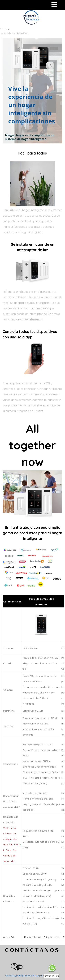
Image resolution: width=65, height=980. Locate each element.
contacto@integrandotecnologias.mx (26, 976)
